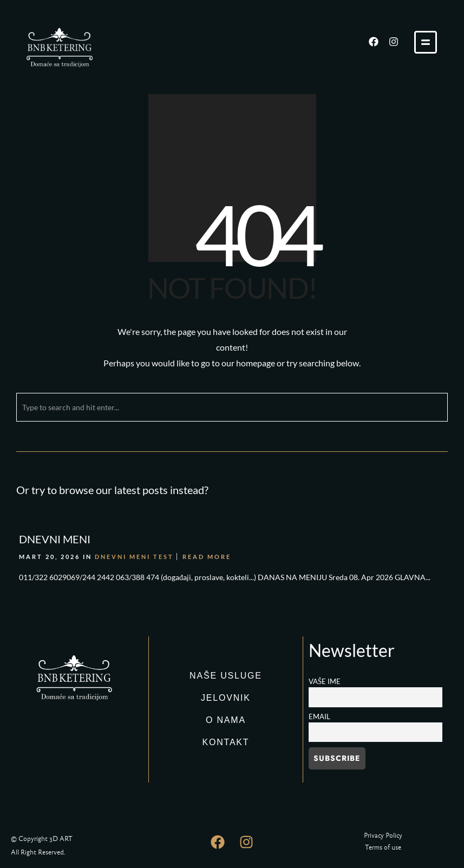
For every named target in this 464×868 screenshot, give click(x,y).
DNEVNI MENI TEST (134, 557)
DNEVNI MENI (55, 539)
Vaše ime (325, 682)
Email (319, 717)
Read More (207, 557)
